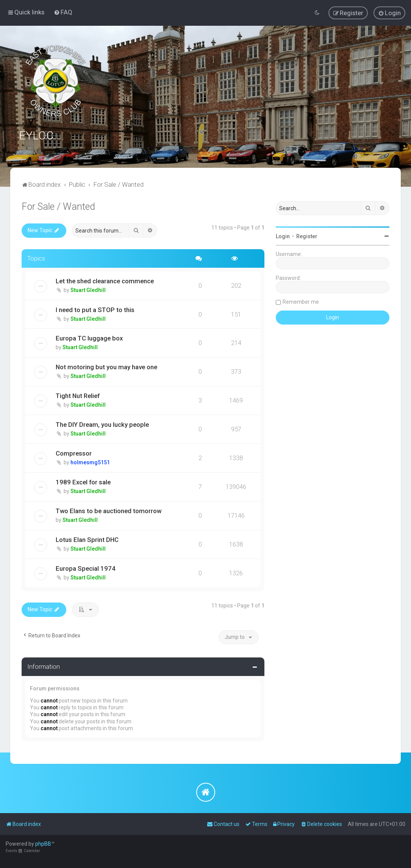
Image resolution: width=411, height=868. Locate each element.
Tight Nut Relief (78, 395)
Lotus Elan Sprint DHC (87, 539)
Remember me (301, 301)
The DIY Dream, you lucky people (102, 424)
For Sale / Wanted (58, 206)
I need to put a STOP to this (95, 309)
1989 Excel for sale (83, 482)
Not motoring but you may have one (106, 367)
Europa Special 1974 (86, 568)
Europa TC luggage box (89, 338)
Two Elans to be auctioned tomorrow (109, 510)
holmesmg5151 (90, 462)
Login (283, 236)
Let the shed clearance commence (105, 280)
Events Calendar (23, 851)
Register (307, 236)
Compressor (74, 453)
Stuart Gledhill (88, 289)
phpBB (43, 844)
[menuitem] (63, 12)
